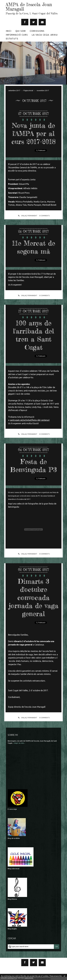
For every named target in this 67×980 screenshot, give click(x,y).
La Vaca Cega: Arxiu (45, 35)
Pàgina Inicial (28, 90)
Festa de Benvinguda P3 (33, 465)
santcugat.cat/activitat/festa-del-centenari (30, 420)
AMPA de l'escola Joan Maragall (29, 7)
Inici (9, 31)
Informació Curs (17, 35)
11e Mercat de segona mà (34, 247)
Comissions (37, 31)
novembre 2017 (43, 90)
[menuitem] (9, 31)
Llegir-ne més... (20, 742)
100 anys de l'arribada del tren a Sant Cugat (34, 335)
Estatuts (12, 38)
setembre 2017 (14, 90)
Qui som (21, 31)
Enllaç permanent (27, 215)
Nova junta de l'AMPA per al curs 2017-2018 (34, 133)
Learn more (29, 978)
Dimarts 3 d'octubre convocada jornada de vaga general (33, 597)
